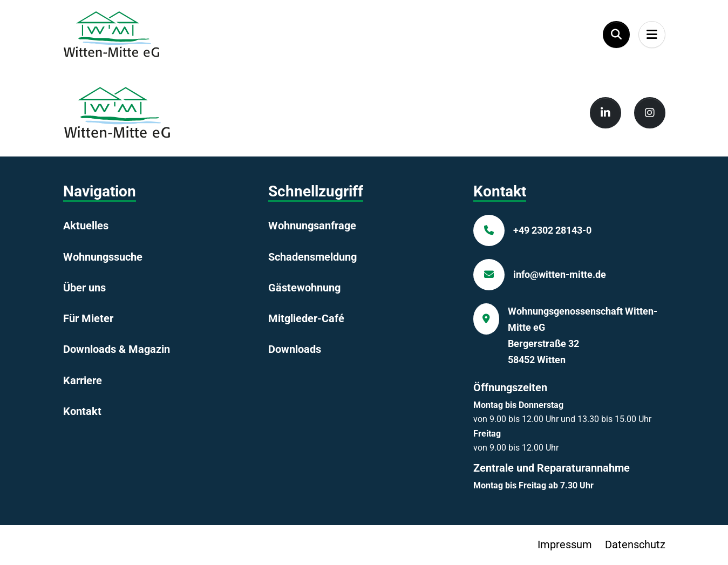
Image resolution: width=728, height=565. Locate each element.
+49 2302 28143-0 (552, 230)
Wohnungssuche (103, 257)
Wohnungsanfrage (312, 226)
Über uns (84, 288)
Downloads (295, 349)
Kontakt (82, 411)
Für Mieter (88, 318)
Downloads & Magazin (117, 349)
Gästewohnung (304, 288)
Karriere (83, 380)
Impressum (565, 544)
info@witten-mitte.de (560, 274)
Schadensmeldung (312, 257)
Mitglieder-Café (306, 318)
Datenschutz (635, 544)
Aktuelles (86, 226)
